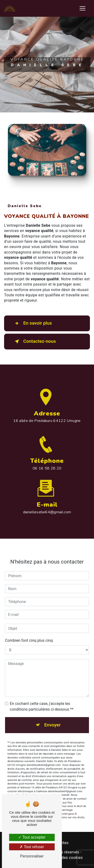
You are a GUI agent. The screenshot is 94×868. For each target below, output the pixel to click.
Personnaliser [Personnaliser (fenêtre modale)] (32, 856)
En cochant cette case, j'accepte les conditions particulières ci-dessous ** (42, 702)
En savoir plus (32, 323)
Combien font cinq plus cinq (29, 636)
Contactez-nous (34, 342)
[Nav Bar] (82, 8)
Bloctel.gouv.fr (68, 809)
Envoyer (53, 720)
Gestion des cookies (65, 858)
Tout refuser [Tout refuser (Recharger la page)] (32, 847)
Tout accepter (32, 837)
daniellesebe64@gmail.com (47, 508)
